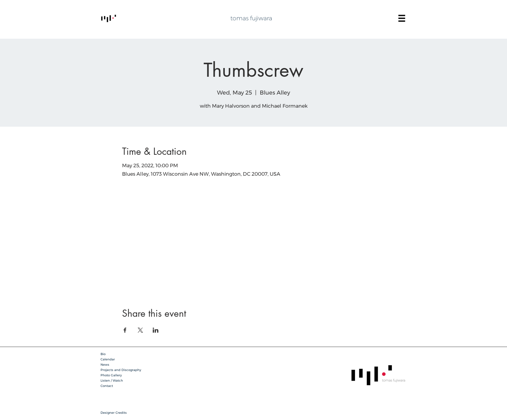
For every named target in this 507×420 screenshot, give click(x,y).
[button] (402, 18)
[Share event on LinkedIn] (156, 330)
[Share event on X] (140, 330)
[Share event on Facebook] (125, 330)
